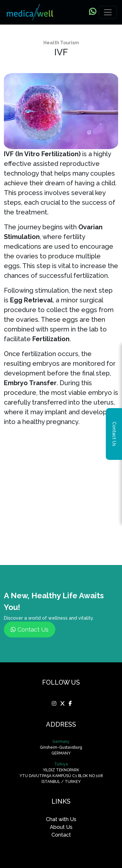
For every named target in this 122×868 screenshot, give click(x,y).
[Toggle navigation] (108, 12)
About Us (61, 827)
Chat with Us (61, 819)
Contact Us (30, 629)
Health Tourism (61, 43)
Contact (61, 835)
